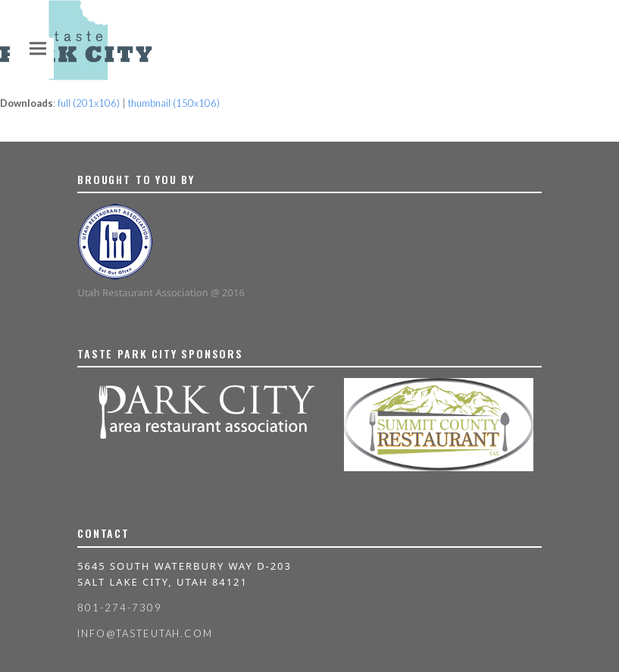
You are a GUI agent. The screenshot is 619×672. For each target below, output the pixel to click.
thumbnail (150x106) (174, 103)
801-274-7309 (119, 608)
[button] (38, 48)
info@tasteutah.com (145, 633)
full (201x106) (89, 103)
